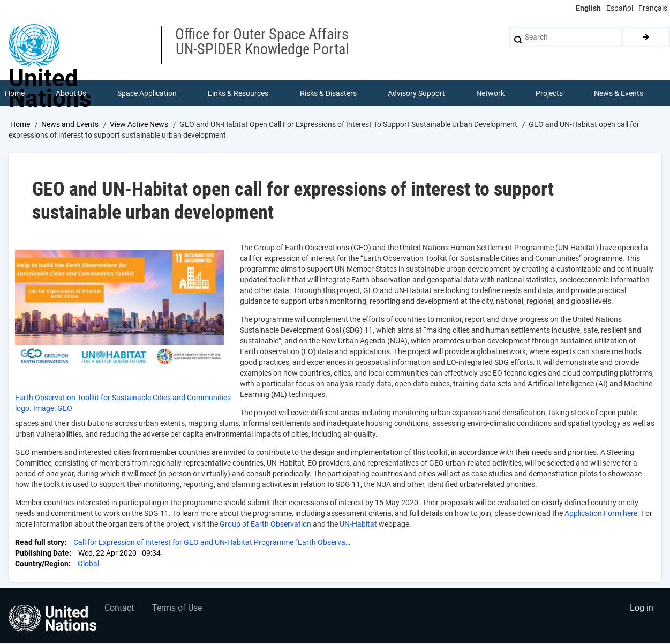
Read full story (40, 543)
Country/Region (42, 565)
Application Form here (600, 514)
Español (620, 8)
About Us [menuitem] (71, 93)
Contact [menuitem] (120, 609)
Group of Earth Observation (265, 525)
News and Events (70, 125)
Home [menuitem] (15, 93)
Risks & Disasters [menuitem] (328, 93)
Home (20, 125)
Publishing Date (42, 554)
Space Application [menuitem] (147, 93)
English (588, 8)
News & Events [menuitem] (619, 93)
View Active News (139, 125)
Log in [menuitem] (641, 609)
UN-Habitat (357, 525)
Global (88, 565)
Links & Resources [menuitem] (239, 93)
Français (653, 8)
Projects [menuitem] (550, 93)
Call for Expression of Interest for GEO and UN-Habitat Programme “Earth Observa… (212, 543)
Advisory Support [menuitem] (416, 93)
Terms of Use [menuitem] (178, 609)
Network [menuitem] (490, 93)
